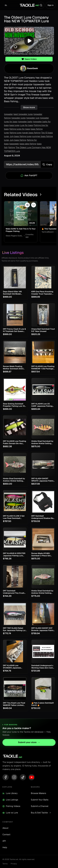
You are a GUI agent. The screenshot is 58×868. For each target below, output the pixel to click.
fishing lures (15, 133)
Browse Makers (39, 793)
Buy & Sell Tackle (41, 813)
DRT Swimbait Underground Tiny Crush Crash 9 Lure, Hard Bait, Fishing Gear (14, 592)
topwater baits (25, 122)
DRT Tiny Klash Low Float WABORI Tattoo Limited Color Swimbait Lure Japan (14, 704)
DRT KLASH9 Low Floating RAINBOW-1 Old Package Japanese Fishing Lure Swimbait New (43, 368)
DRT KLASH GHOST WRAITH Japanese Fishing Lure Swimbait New (43, 480)
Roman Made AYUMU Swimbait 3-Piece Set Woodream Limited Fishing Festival (43, 555)
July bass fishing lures (20, 136)
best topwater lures (23, 114)
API (4, 841)
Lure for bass (27, 125)
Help (5, 848)
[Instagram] (14, 777)
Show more (29, 107)
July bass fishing (18, 140)
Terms (5, 864)
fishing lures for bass (20, 129)
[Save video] (34, 205)
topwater (9, 114)
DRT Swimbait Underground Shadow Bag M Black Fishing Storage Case (43, 517)
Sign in (51, 5)
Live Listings (10, 800)
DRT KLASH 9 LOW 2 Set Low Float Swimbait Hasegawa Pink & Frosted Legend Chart (14, 517)
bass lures (14, 125)
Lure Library (10, 793)
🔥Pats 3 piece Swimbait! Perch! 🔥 (43, 704)
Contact (6, 835)
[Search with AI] (41, 5)
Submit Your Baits (40, 800)
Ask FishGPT (29, 176)
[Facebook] (6, 777)
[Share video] (27, 205)
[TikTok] (23, 777)
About (5, 828)
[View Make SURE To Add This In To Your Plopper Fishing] (21, 214)
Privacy (14, 864)
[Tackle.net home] (29, 5)
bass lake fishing (28, 144)
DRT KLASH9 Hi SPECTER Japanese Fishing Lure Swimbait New (14, 555)
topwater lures (18, 118)
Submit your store (29, 742)
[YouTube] (32, 777)
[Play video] (29, 41)
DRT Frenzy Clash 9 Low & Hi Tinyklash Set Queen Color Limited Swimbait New (14, 330)
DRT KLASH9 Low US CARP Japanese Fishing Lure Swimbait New (42, 405)
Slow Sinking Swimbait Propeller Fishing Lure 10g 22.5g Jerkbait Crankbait (14, 405)
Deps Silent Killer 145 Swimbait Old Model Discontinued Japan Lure (14, 293)
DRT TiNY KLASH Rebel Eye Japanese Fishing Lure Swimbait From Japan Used (15, 629)
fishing (12, 148)
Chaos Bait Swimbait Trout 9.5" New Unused (43, 330)
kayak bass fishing (31, 133)
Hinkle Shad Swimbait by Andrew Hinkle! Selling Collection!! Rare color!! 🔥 (43, 442)
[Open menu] (6, 5)
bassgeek (14, 144)
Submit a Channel (40, 806)
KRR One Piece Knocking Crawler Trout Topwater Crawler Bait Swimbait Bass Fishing (42, 293)
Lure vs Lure (10, 813)
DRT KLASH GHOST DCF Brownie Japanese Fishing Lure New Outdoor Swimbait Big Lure (43, 629)
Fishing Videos (11, 806)
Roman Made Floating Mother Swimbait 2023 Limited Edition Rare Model (15, 368)
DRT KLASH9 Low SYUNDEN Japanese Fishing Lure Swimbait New (13, 667)
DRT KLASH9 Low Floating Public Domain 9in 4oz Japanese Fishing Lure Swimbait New (14, 442)
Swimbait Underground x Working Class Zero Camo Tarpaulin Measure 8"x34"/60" (43, 667)
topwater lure (33, 118)
